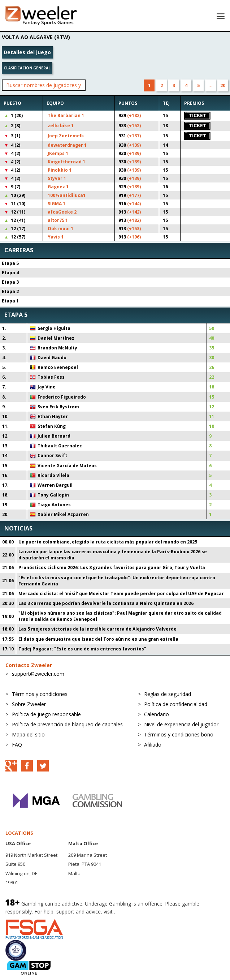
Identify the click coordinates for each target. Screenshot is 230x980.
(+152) (134, 126)
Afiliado (153, 745)
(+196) (134, 237)
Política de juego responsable (46, 714)
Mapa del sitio (28, 734)
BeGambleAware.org (141, 912)
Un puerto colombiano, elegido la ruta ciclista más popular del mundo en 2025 (108, 542)
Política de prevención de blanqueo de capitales (67, 724)
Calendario (157, 714)
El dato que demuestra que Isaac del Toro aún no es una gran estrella (98, 639)
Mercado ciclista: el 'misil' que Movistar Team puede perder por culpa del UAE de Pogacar (121, 594)
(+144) (134, 204)
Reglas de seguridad (168, 694)
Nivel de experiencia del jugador (181, 724)
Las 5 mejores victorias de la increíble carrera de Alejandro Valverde (97, 629)
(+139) (134, 145)
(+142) (134, 212)
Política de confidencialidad (176, 704)
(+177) (134, 195)
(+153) (134, 229)
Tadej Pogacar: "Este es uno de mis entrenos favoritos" (82, 649)
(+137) (134, 136)
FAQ (17, 745)
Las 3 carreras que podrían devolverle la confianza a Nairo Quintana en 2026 (106, 603)
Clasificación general (27, 68)
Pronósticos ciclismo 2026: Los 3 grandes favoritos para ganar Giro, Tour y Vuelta (112, 568)
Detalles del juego (27, 52)
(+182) (134, 115)
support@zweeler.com (38, 674)
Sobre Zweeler (29, 704)
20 (223, 85)
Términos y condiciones (40, 694)
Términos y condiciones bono (179, 734)
